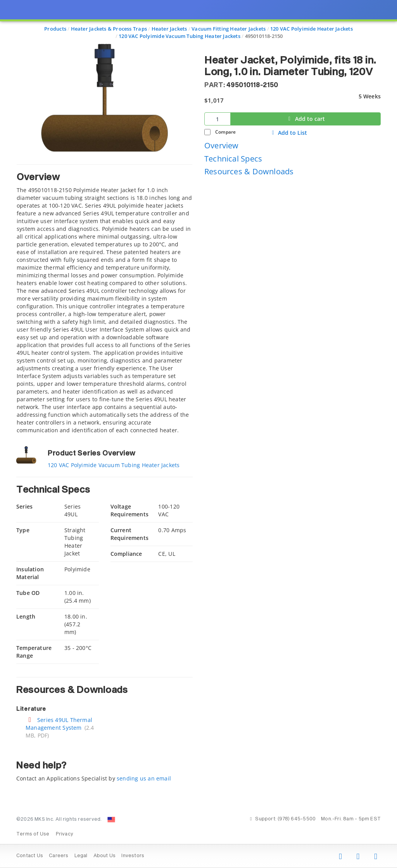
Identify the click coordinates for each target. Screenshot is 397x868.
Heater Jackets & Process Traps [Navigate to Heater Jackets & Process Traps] (109, 29)
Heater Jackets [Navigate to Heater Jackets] (169, 29)
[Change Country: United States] (111, 820)
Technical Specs (233, 159)
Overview (222, 145)
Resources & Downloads (249, 171)
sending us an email (144, 778)
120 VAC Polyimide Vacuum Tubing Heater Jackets (114, 465)
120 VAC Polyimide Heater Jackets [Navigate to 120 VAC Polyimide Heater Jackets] (312, 29)
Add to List (289, 133)
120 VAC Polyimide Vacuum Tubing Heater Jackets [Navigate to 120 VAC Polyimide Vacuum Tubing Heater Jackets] (180, 36)
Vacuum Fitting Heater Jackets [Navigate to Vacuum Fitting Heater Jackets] (229, 29)
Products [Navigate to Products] (55, 29)
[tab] (104, 299)
